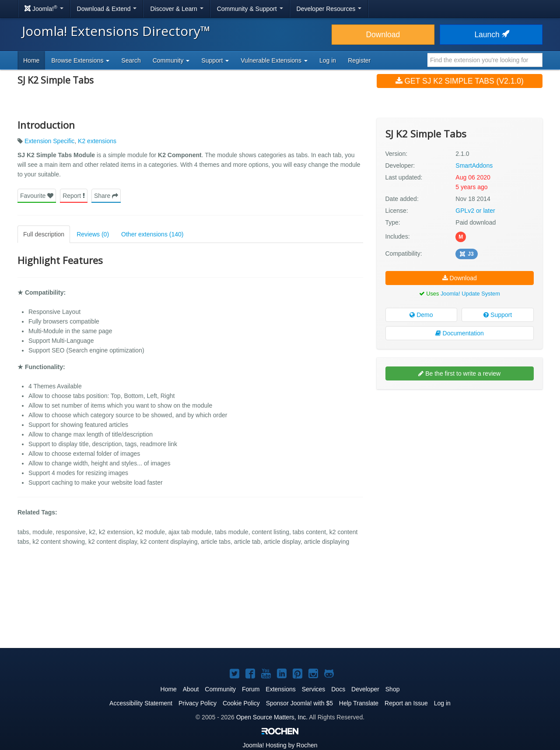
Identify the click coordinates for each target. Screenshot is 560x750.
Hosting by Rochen (280, 745)
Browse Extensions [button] (80, 60)
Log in (328, 60)
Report (74, 196)
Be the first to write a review (459, 373)
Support (498, 315)
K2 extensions (97, 141)
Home (31, 60)
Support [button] (215, 60)
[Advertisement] (460, 453)
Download (383, 35)
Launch (491, 35)
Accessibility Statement (141, 703)
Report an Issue (406, 703)
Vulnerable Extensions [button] (274, 60)
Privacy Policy (198, 703)
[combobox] (485, 60)
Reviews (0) (93, 234)
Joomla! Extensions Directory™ (116, 31)
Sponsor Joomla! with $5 (299, 703)
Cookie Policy (241, 703)
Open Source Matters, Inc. (272, 717)
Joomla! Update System (470, 294)
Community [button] (171, 60)
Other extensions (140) (152, 234)
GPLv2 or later (475, 211)
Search (131, 60)
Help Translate (359, 703)
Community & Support (250, 9)
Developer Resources (329, 9)
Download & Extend (107, 9)
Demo (421, 315)
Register (359, 60)
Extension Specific (49, 141)
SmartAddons (474, 165)
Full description (44, 234)
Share (106, 196)
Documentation (460, 333)
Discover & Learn (177, 9)
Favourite (37, 196)
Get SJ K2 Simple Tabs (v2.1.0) (460, 81)
